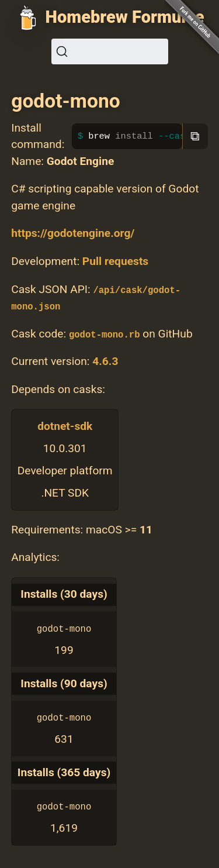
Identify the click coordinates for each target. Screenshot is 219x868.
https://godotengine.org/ (73, 233)
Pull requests (115, 261)
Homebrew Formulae (125, 17)
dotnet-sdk (65, 426)
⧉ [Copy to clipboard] (195, 136)
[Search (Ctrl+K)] (110, 51)
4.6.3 (105, 361)
